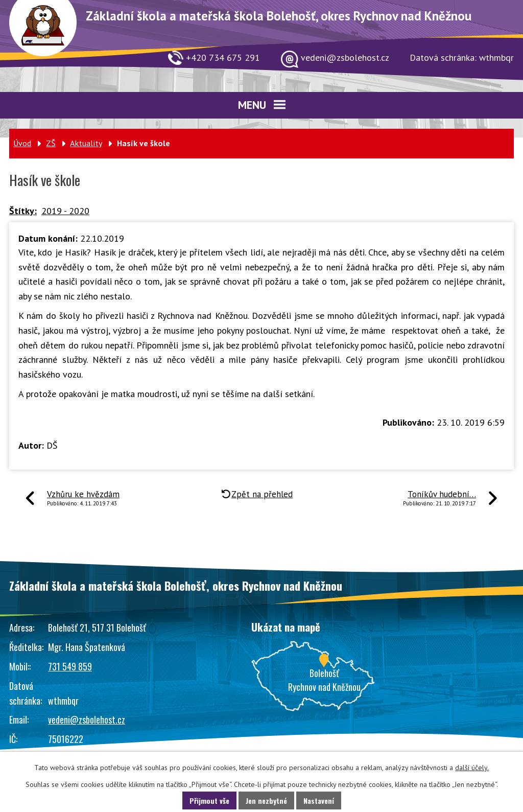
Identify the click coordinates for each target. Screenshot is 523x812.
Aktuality (86, 143)
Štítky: (23, 211)
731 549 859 (70, 666)
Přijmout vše (209, 801)
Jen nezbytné (266, 801)
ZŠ (51, 143)
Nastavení (319, 801)
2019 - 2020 (65, 211)
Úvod (22, 143)
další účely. (472, 768)
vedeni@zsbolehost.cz (87, 720)
